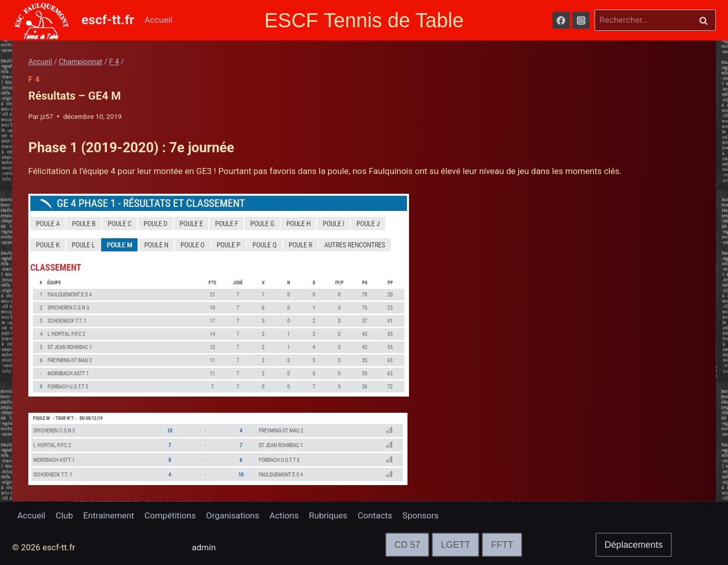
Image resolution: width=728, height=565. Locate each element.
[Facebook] (561, 20)
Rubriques (328, 515)
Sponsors (421, 515)
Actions (284, 515)
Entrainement (109, 515)
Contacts (375, 515)
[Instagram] (581, 20)
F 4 (34, 79)
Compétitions (170, 515)
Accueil (159, 20)
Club (64, 515)
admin (204, 547)
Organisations (233, 515)
